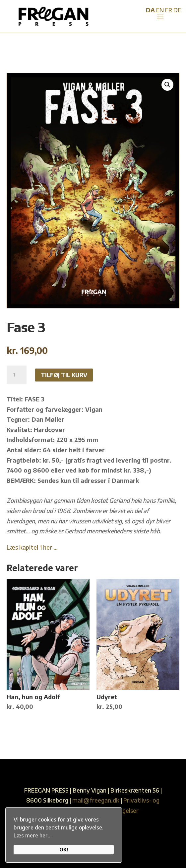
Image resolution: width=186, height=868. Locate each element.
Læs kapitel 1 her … (32, 547)
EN (160, 10)
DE (177, 10)
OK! (64, 849)
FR (169, 10)
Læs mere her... (33, 835)
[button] (167, 85)
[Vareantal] (17, 375)
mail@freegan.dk (96, 800)
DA (150, 10)
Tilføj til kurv (64, 375)
